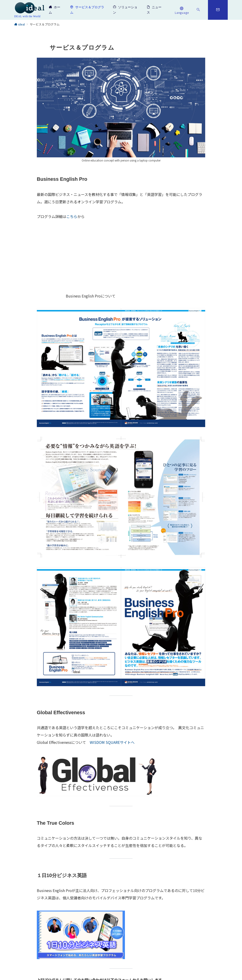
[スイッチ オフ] (182, 10)
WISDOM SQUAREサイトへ (112, 742)
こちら (72, 216)
